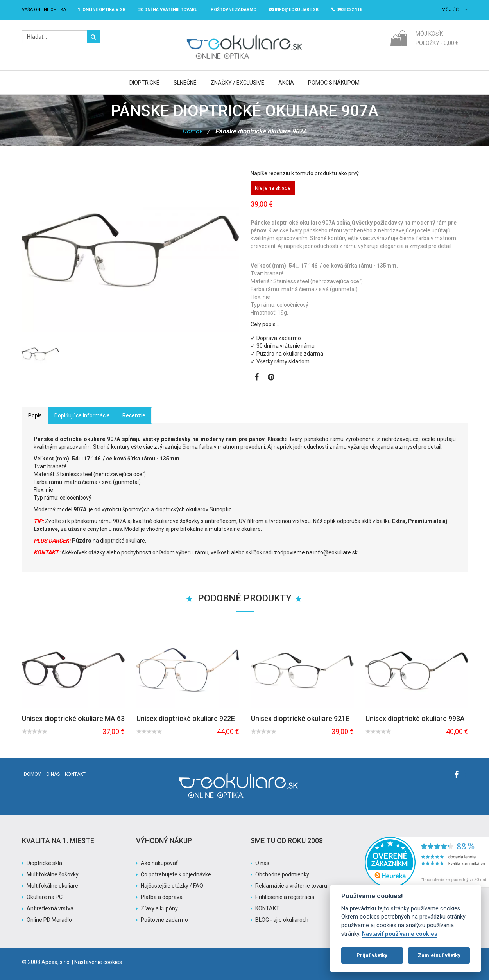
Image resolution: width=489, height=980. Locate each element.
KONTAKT (267, 908)
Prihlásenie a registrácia (285, 897)
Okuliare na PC (45, 897)
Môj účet (455, 10)
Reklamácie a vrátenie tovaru (291, 886)
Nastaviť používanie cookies (400, 934)
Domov (192, 131)
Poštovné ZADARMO (234, 10)
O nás (53, 774)
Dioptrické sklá (44, 863)
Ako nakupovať (159, 863)
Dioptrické (144, 83)
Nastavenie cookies (98, 962)
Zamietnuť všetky (439, 955)
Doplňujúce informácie (82, 415)
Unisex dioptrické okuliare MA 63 (73, 719)
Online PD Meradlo (49, 920)
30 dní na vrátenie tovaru (168, 10)
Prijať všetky (372, 955)
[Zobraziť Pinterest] (271, 378)
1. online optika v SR (102, 10)
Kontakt (75, 774)
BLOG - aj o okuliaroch (282, 920)
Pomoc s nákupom (334, 83)
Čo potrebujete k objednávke (176, 874)
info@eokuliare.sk (294, 10)
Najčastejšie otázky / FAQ (172, 886)
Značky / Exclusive (237, 83)
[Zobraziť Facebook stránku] (257, 378)
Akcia (286, 83)
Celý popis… (265, 324)
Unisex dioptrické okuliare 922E (186, 719)
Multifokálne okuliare (52, 886)
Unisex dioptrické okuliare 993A (415, 719)
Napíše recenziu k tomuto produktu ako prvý (305, 173)
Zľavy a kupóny (159, 908)
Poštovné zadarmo (164, 920)
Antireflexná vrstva (50, 908)
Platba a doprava (162, 897)
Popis (35, 415)
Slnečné (185, 83)
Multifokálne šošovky (53, 874)
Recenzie (134, 415)
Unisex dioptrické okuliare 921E (300, 719)
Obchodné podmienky (282, 874)
